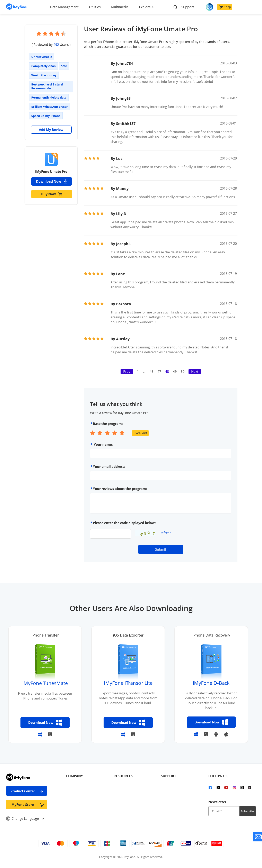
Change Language (25, 819)
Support (188, 7)
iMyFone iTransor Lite (128, 683)
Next (195, 372)
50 (183, 372)
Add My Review (51, 130)
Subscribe (248, 811)
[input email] (224, 811)
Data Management (64, 7)
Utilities (95, 7)
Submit (161, 549)
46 (151, 372)
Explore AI (147, 7)
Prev (127, 372)
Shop (225, 7)
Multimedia (120, 7)
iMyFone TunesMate (45, 683)
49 (175, 372)
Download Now (52, 181)
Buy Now (52, 194)
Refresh (166, 533)
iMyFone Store (27, 805)
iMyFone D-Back (211, 683)
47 (159, 372)
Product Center (27, 791)
